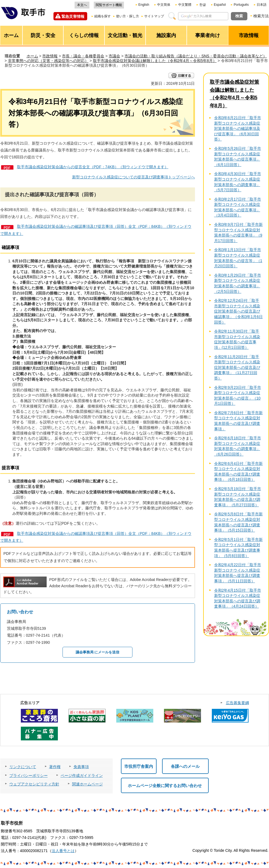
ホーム (32, 56)
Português (241, 5)
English (144, 5)
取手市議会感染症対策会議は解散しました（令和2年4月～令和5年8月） (155, 61)
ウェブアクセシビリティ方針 (34, 784)
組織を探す (103, 16)
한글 (203, 5)
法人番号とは (63, 851)
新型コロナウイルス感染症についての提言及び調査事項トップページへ (134, 177)
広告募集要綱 (237, 703)
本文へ (82, 5)
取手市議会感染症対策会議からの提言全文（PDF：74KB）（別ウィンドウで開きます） (93, 167)
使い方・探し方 (128, 16)
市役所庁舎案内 (139, 766)
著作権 (55, 767)
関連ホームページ (87, 784)
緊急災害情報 (73, 16)
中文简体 (164, 5)
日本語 (262, 5)
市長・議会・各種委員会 (83, 56)
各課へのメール (185, 766)
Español (220, 5)
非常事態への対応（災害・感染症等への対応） (48, 61)
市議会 (114, 56)
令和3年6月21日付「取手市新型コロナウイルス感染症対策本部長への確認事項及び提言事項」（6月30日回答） (238, 128)
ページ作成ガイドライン (82, 776)
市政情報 (50, 56)
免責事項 (81, 767)
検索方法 (261, 16)
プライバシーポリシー (29, 776)
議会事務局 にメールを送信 (98, 652)
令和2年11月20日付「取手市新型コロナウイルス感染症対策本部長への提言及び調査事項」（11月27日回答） (237, 367)
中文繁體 (185, 5)
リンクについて (23, 767)
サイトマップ (154, 16)
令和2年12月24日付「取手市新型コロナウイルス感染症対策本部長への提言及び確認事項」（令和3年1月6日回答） (238, 311)
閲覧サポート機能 (109, 5)
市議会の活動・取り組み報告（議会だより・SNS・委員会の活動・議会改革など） (196, 56)
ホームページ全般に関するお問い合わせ (165, 786)
